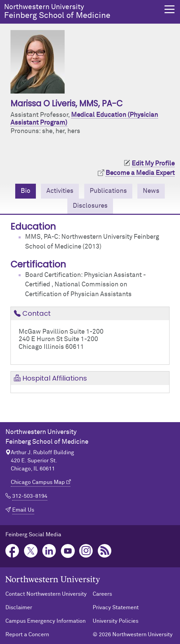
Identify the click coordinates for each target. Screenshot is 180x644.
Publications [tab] (108, 191)
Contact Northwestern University (46, 594)
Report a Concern (27, 635)
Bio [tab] (26, 191)
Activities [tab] (60, 191)
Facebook (12, 551)
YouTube (68, 551)
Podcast (105, 551)
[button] (170, 9)
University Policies (116, 621)
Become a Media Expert (140, 173)
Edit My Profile (153, 164)
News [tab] (151, 191)
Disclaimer (19, 608)
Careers (102, 594)
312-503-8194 (30, 496)
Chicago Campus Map (38, 482)
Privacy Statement (116, 608)
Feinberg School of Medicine (80, 11)
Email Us (23, 510)
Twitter (31, 551)
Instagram (86, 551)
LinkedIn (49, 551)
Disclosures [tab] (90, 206)
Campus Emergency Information (46, 621)
